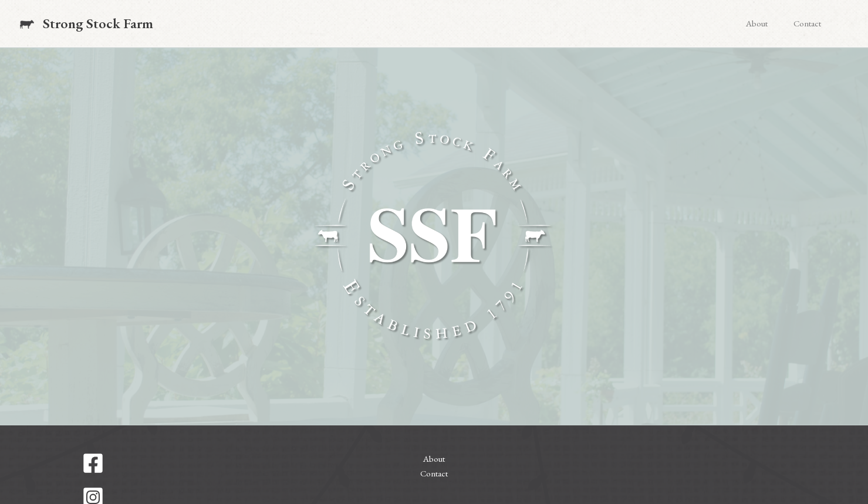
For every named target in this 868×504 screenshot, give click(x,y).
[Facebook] (190, 463)
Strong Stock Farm (98, 23)
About (757, 23)
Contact (807, 23)
